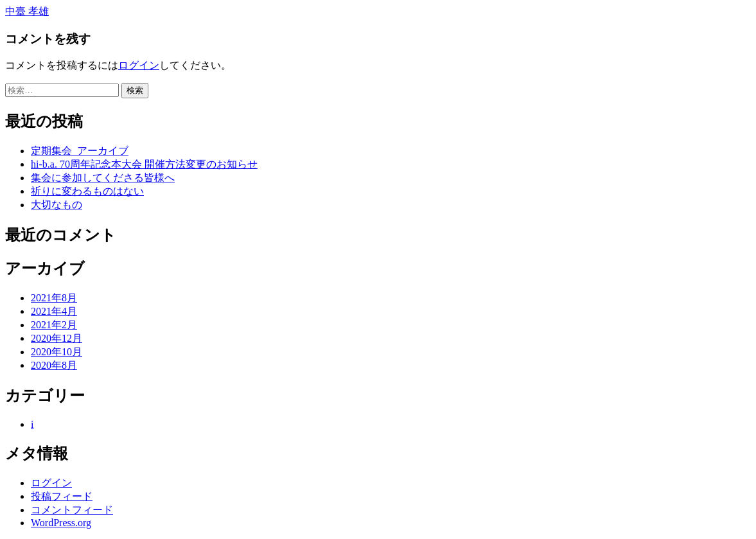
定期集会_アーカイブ (80, 151)
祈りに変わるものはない (87, 191)
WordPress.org (61, 523)
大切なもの (57, 205)
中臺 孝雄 (27, 11)
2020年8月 (54, 365)
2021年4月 (54, 311)
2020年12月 (57, 338)
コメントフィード (72, 510)
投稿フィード (62, 496)
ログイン (139, 65)
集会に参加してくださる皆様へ (103, 178)
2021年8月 (54, 298)
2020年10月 (57, 352)
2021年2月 (54, 325)
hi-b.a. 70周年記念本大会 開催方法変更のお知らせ (144, 164)
